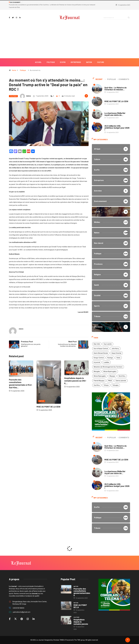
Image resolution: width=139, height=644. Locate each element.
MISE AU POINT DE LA (80, 606)
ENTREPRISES (76, 62)
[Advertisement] (69, 44)
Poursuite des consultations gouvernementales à (82, 592)
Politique (23, 70)
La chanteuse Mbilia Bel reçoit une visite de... (115, 114)
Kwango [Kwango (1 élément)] (110, 358)
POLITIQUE (51, 62)
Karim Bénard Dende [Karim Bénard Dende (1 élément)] (101, 353)
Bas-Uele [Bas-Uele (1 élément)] (97, 344)
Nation (14, 374)
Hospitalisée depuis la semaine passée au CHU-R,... (75, 381)
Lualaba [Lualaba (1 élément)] (106, 362)
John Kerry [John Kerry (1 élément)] (115, 349)
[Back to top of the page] (128, 640)
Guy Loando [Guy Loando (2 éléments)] (108, 344)
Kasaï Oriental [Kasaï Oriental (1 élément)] (116, 353)
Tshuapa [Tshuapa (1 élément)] (115, 385)
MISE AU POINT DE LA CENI (48, 407)
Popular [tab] (111, 79)
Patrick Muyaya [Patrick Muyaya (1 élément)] (99, 381)
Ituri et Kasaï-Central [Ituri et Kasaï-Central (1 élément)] (101, 349)
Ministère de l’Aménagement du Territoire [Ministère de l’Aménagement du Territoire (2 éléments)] (108, 367)
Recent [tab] (98, 79)
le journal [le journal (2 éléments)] (97, 362)
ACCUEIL (38, 62)
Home (14, 70)
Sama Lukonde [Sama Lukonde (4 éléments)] (121, 381)
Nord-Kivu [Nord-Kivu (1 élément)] (122, 376)
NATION (89, 62)
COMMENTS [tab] (123, 79)
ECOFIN (63, 62)
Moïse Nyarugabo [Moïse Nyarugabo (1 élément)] (100, 376)
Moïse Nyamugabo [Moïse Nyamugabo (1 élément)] (110, 371)
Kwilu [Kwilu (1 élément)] (118, 358)
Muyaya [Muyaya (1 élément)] (112, 376)
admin (29, 96)
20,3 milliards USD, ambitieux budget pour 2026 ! (117, 128)
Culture (101, 62)
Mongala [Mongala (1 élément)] (97, 371)
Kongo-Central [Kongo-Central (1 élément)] (99, 358)
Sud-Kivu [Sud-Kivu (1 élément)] (97, 385)
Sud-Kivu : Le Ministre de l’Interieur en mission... (115, 89)
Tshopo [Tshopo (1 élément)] (106, 385)
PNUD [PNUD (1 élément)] (110, 381)
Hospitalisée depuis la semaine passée (81, 622)
